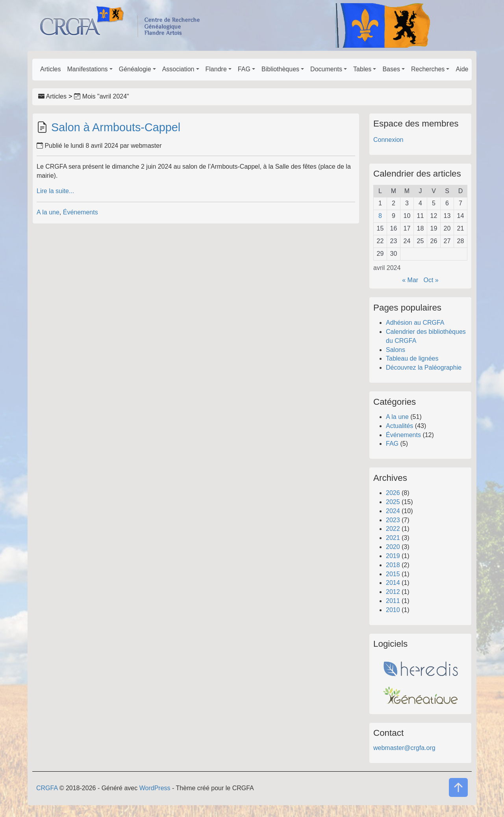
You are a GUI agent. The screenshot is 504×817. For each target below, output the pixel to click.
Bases (391, 69)
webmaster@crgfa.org (404, 748)
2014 (393, 583)
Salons (396, 350)
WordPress (155, 788)
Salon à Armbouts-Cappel (116, 127)
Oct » (431, 280)
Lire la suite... (55, 191)
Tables (362, 69)
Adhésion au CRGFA (415, 323)
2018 (393, 565)
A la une (48, 212)
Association (178, 69)
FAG (244, 69)
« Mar (410, 280)
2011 (393, 601)
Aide (462, 69)
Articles (50, 69)
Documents (326, 69)
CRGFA (47, 788)
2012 (393, 592)
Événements (81, 212)
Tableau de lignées (412, 358)
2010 (393, 610)
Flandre (216, 69)
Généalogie (135, 69)
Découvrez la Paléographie (424, 368)
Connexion (388, 140)
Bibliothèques (280, 69)
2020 (393, 547)
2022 (393, 529)
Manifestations (87, 69)
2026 (393, 493)
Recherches (428, 69)
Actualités (399, 426)
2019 (393, 556)
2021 (393, 538)
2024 (393, 511)
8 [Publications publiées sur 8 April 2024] (380, 216)
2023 (393, 520)
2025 (393, 502)
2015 (393, 574)
